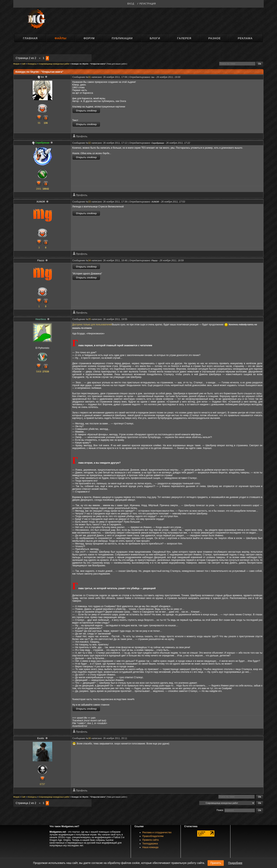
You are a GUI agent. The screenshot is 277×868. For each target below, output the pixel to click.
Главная (30, 38)
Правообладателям (153, 836)
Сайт (24, 64)
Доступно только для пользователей (92, 325)
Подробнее (235, 863)
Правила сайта (151, 840)
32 (89, 143)
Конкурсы (32, 64)
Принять (216, 863)
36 (89, 738)
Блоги (155, 38)
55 (39, 123)
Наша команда (150, 847)
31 (89, 77)
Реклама (245, 38)
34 (89, 260)
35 (89, 319)
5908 (39, 372)
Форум (89, 38)
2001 (39, 189)
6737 (42, 784)
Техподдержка (150, 844)
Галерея (184, 38)
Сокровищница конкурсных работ (54, 64)
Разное (214, 38)
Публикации (122, 38)
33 (89, 202)
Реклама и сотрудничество (157, 832)
